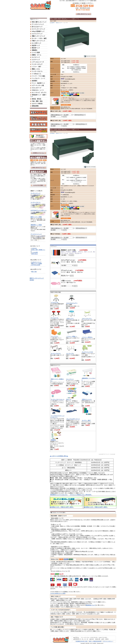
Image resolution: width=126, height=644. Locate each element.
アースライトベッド (38, 24)
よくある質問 (35, 252)
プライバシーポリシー (108, 641)
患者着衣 (35, 81)
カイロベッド (36, 57)
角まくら (69, 399)
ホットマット (70, 379)
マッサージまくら (37, 71)
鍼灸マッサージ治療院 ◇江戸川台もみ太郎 (36, 264)
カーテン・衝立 (86, 420)
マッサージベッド (36, 193)
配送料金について (91, 605)
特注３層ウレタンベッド (39, 22)
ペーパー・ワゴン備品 (38, 76)
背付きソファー (59, 23)
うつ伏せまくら (37, 74)
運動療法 (35, 50)
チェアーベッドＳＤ (87, 352)
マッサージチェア (37, 64)
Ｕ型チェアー (70, 319)
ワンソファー (55, 336)
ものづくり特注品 (37, 104)
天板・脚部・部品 (37, 101)
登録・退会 (34, 272)
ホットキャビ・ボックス (39, 93)
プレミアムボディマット (73, 419)
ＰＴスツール (55, 318)
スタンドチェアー (87, 319)
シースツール (55, 302)
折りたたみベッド (37, 27)
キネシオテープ (37, 88)
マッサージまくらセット (58, 399)
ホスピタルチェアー (72, 303)
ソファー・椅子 (37, 67)
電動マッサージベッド (38, 36)
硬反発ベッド (36, 48)
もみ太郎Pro (52, 23)
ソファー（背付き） (87, 337)
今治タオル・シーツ (38, 90)
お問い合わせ (35, 254)
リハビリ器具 (36, 53)
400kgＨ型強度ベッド (38, 31)
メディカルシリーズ (38, 62)
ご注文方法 (34, 248)
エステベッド (36, 60)
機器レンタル (36, 69)
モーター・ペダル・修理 (39, 38)
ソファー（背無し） (72, 336)
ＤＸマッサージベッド (38, 29)
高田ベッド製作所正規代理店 (95, 641)
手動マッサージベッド (38, 41)
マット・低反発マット (38, 83)
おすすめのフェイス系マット (39, 210)
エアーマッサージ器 (38, 85)
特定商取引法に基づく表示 (82, 641)
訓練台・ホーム (37, 55)
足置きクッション (87, 399)
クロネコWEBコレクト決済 (58, 593)
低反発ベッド (36, 45)
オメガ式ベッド (37, 43)
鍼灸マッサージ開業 (36, 217)
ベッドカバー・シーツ (38, 78)
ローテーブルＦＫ (56, 354)
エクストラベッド (37, 34)
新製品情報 (35, 106)
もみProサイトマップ (36, 262)
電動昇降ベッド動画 (36, 225)
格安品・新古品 (37, 99)
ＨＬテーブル (70, 354)
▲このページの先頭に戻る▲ (59, 456)
